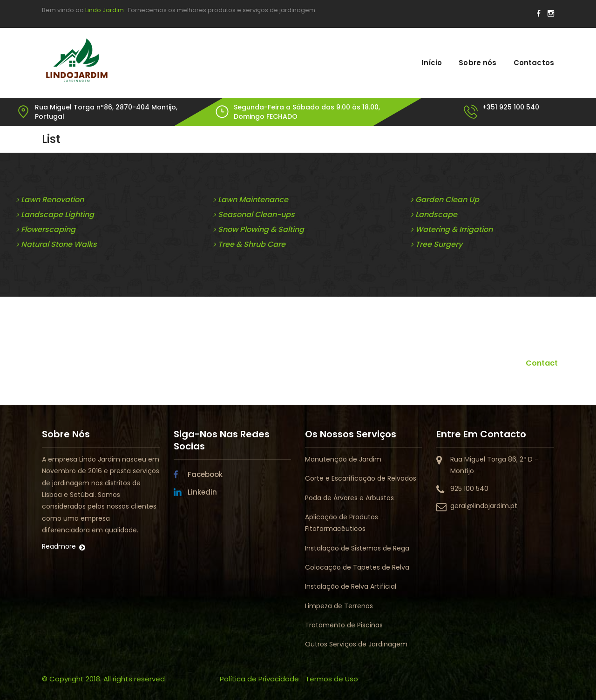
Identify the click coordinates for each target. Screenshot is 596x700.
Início (432, 63)
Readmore (59, 546)
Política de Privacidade (259, 679)
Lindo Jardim (105, 10)
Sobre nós (477, 63)
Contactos (534, 63)
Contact (542, 363)
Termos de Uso (332, 679)
